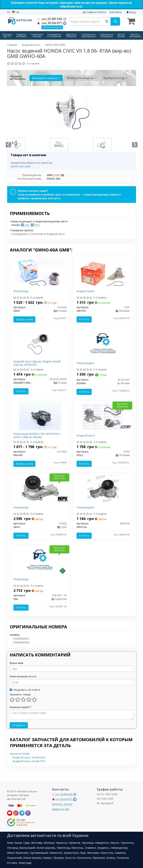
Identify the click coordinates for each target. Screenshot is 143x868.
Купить (84, 319)
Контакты (115, 12)
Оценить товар (20, 694)
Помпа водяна (85, 363)
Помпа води (21, 291)
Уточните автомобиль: (18, 77)
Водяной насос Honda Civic (29, 757)
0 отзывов (33, 63)
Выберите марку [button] (46, 78)
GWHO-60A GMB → (22, 166)
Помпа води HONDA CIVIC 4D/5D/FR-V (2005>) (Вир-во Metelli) (37, 435)
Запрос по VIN (60, 809)
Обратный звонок (52, 27)
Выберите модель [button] (82, 78)
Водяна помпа (85, 291)
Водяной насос (86, 435)
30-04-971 (50, 23)
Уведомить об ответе (25, 690)
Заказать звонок (62, 804)
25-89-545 (50, 19)
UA (16, 12)
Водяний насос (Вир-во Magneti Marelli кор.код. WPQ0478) (37, 363)
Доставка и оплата (94, 12)
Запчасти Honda (20, 754)
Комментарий (20, 707)
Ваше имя (17, 663)
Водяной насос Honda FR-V (29, 761)
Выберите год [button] (115, 78)
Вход (131, 12)
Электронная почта (23, 676)
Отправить (19, 725)
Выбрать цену (24, 319)
